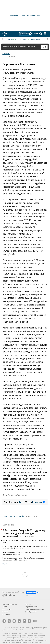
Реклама (6, 612)
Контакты (6, 609)
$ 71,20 (10, 39)
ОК (44, 47)
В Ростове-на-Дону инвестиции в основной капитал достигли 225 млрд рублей (25, 547)
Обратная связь (31, 607)
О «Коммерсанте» (10, 604)
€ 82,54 (18, 39)
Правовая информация (34, 609)
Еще (6, 564)
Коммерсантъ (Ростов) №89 (14, 516)
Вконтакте (39, 502)
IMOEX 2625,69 (36, 39)
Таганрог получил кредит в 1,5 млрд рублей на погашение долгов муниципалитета (24, 553)
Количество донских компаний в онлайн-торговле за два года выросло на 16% (23, 559)
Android (28, 604)
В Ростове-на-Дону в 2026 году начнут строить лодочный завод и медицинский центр (25, 533)
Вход (36, 34)
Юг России (6, 54)
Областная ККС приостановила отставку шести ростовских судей (24, 541)
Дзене (23, 502)
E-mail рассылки (31, 612)
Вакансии (6, 614)
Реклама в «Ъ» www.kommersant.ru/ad (25, 15)
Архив (5, 607)
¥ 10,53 (25, 39)
